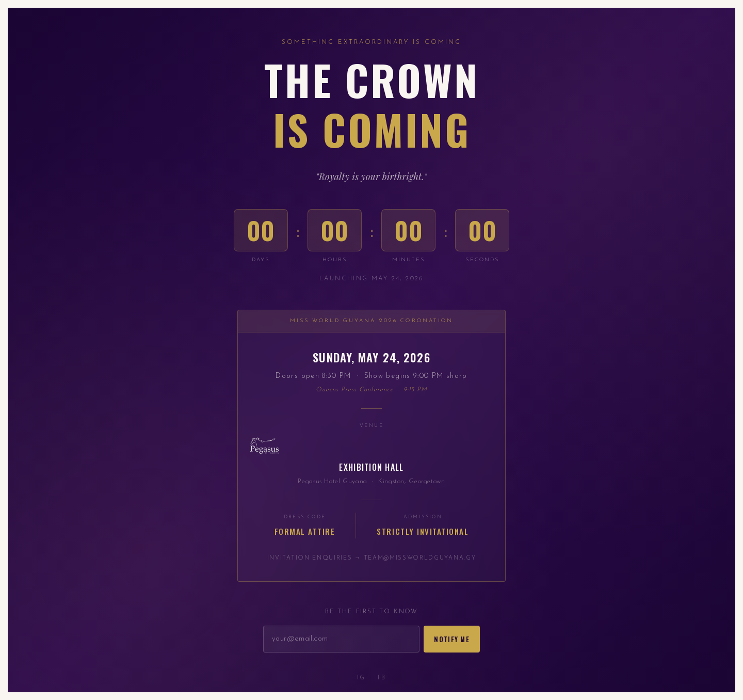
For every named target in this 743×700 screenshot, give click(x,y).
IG (361, 678)
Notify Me (452, 639)
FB (382, 678)
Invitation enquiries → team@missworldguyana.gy (372, 558)
